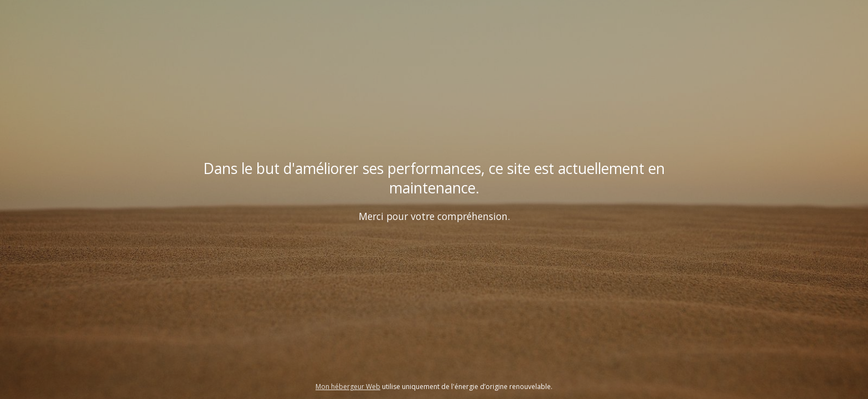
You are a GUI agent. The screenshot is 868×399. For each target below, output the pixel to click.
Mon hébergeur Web (348, 387)
